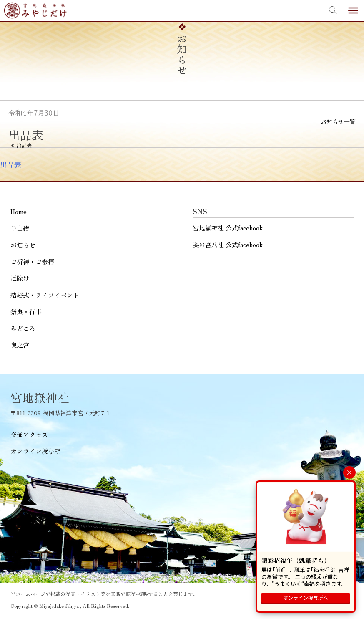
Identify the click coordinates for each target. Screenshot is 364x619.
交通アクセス (29, 434)
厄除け (20, 278)
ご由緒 (20, 228)
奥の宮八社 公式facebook (228, 244)
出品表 (11, 164)
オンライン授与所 (35, 451)
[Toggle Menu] (353, 10)
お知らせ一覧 (338, 121)
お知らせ (23, 245)
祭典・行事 (26, 312)
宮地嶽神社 (35, 10)
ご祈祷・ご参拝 (32, 261)
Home (19, 211)
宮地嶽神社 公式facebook (228, 228)
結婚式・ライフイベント (45, 295)
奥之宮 (20, 345)
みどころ (23, 328)
